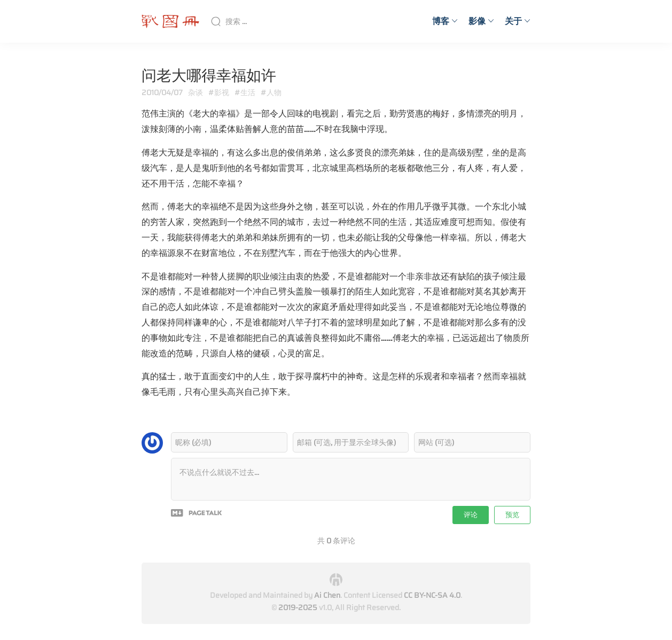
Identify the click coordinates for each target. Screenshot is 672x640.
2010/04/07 (162, 92)
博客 (445, 21)
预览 (512, 515)
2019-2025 (298, 607)
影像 (481, 21)
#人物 (271, 92)
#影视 (219, 92)
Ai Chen (327, 595)
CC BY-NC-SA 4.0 (432, 595)
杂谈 (196, 92)
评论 (471, 515)
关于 (518, 21)
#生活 (245, 92)
